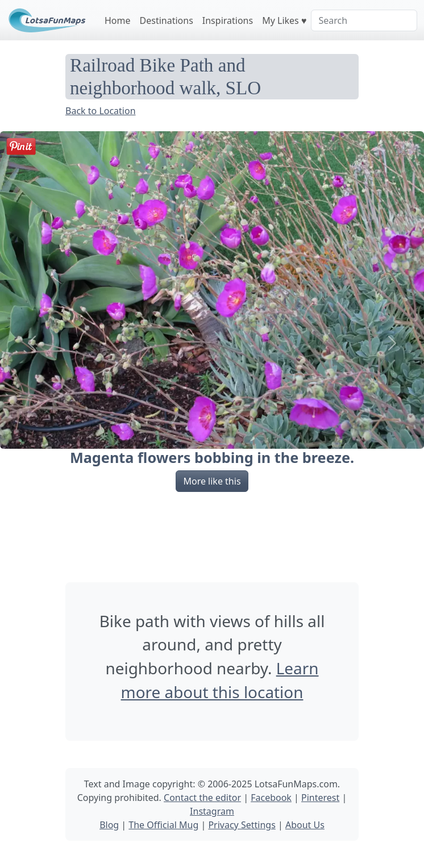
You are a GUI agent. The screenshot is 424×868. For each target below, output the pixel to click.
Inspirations (228, 20)
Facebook (271, 798)
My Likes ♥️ (284, 20)
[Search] (364, 20)
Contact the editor (202, 798)
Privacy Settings (242, 825)
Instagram (212, 811)
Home (118, 20)
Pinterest (320, 798)
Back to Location (101, 111)
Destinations (167, 20)
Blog (109, 825)
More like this (212, 481)
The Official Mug (163, 825)
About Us (305, 825)
